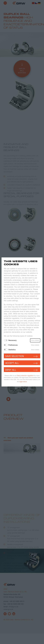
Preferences (13, 345)
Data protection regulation (25, 375)
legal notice (23, 382)
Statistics (12, 350)
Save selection (15, 356)
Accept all (12, 363)
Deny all (11, 370)
